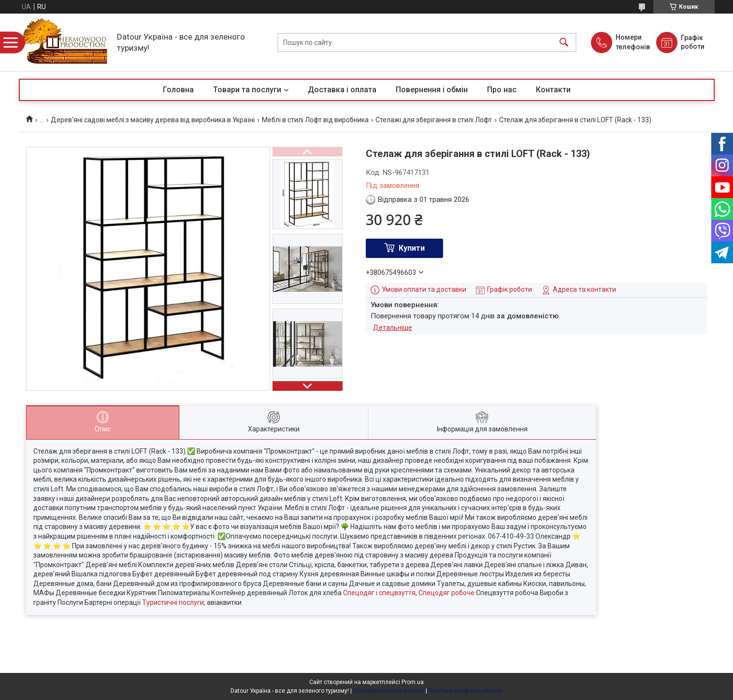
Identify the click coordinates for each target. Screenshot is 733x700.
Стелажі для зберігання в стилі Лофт (434, 120)
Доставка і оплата (342, 90)
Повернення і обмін (432, 90)
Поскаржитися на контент (389, 691)
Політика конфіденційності (466, 691)
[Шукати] (564, 42)
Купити (412, 248)
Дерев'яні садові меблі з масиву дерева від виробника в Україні (153, 120)
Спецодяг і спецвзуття (379, 593)
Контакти (553, 90)
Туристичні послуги (173, 602)
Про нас (502, 90)
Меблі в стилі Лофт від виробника (315, 120)
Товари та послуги (247, 90)
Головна (178, 90)
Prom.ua (413, 682)
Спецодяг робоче (446, 593)
